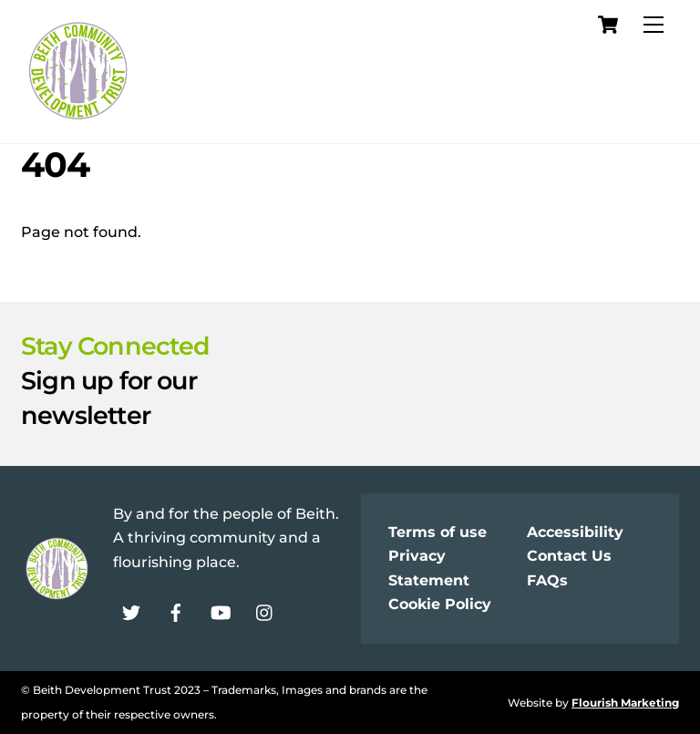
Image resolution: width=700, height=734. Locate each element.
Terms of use (437, 532)
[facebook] (176, 610)
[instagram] (265, 610)
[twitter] (131, 610)
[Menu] (654, 25)
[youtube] (221, 610)
